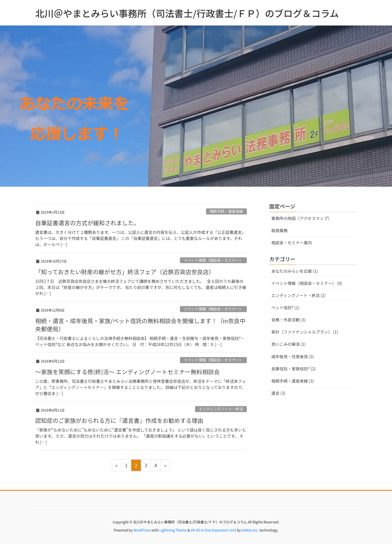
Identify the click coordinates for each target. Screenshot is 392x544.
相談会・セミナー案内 (292, 243)
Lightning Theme (173, 530)
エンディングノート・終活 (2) (299, 295)
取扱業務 (280, 230)
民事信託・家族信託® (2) (294, 369)
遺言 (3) (278, 393)
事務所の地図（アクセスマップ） (302, 218)
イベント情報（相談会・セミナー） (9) (307, 283)
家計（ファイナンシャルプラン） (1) (305, 332)
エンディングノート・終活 (221, 409)
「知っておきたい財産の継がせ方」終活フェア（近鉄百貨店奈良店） (125, 272)
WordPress (142, 530)
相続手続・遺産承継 (226, 211)
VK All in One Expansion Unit (213, 530)
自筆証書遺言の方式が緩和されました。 (87, 223)
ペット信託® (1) (286, 308)
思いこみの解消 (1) (289, 344)
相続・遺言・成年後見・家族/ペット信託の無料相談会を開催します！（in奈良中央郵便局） (141, 325)
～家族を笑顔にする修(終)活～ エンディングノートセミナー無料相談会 (127, 372)
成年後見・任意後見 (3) (293, 356)
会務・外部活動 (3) (289, 320)
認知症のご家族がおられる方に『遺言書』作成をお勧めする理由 (119, 420)
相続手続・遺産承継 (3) (293, 381)
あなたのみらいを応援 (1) (295, 271)
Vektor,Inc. (250, 530)
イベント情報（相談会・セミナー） (213, 260)
